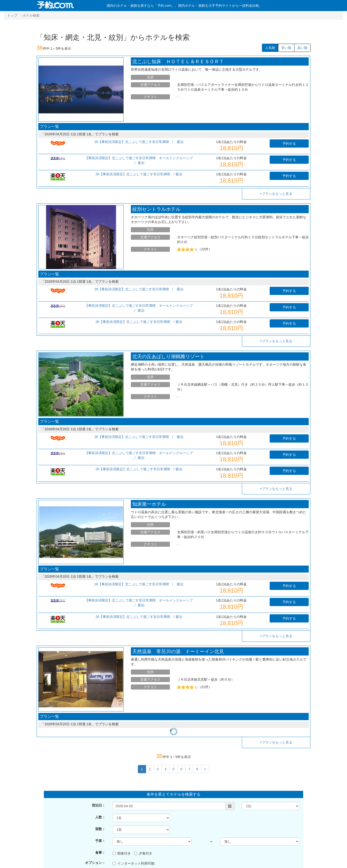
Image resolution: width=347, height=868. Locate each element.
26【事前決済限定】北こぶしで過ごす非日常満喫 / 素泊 (140, 142)
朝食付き (122, 812)
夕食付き (143, 812)
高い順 (302, 48)
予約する (289, 144)
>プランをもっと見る (276, 194)
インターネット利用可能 (133, 822)
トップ (12, 15)
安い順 (286, 48)
